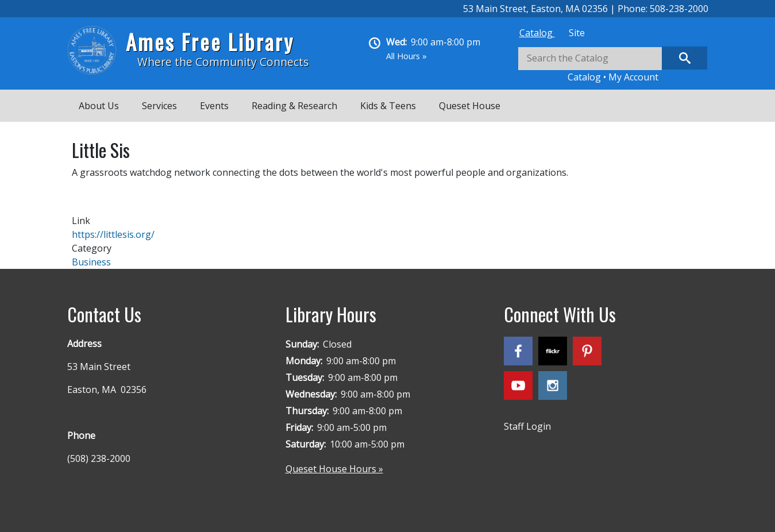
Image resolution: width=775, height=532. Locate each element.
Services (159, 106)
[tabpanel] (613, 65)
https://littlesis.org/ (113, 234)
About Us (99, 106)
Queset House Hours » (334, 469)
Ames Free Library (210, 42)
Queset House (470, 106)
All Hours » (406, 56)
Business (91, 262)
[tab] (537, 33)
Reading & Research (294, 106)
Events (214, 106)
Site (577, 33)
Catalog (537, 33)
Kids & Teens (388, 106)
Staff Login (527, 426)
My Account (633, 77)
